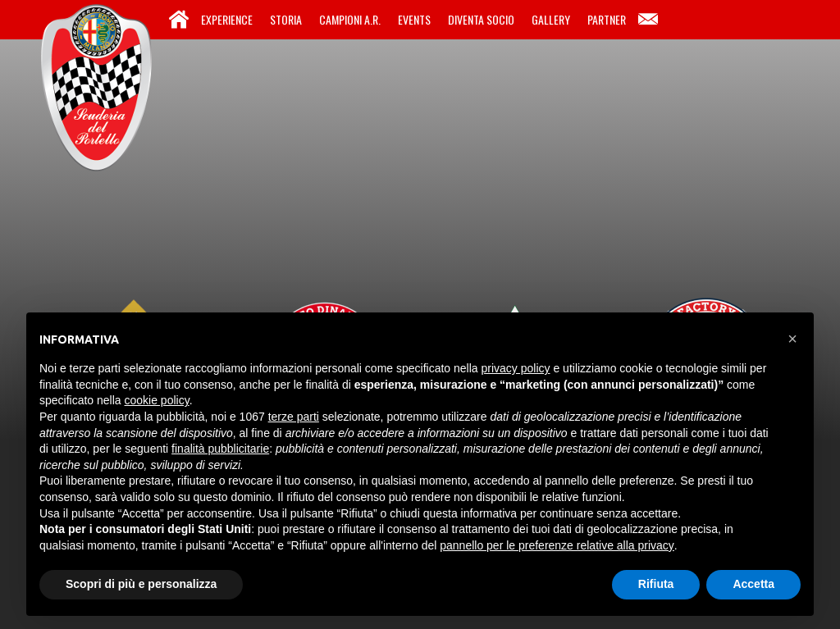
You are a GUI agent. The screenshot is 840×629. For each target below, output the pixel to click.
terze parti (294, 417)
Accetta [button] (753, 584)
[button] (792, 339)
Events (414, 19)
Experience (227, 19)
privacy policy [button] (516, 368)
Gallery (551, 19)
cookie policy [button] (157, 400)
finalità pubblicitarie (220, 449)
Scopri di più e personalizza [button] (141, 584)
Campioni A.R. (350, 19)
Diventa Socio (481, 19)
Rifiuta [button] (656, 584)
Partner (607, 19)
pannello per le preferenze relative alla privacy (557, 545)
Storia (286, 19)
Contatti (648, 20)
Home (179, 20)
